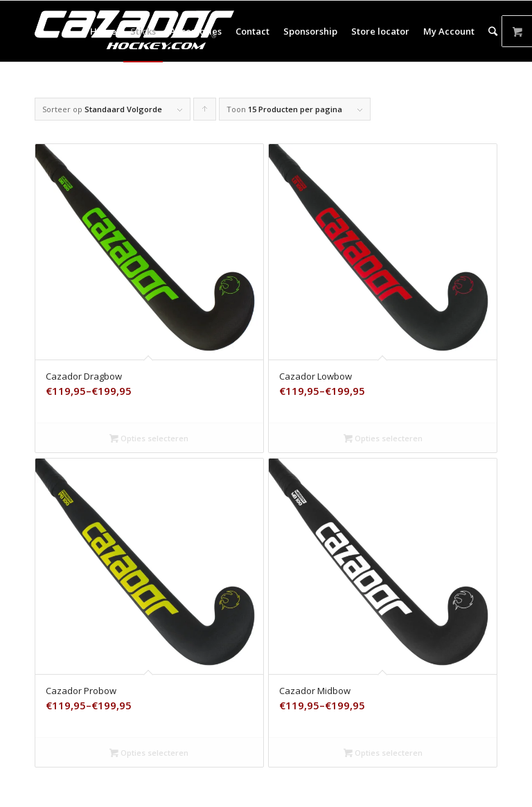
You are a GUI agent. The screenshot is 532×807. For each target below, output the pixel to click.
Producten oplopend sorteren (205, 112)
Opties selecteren (149, 438)
